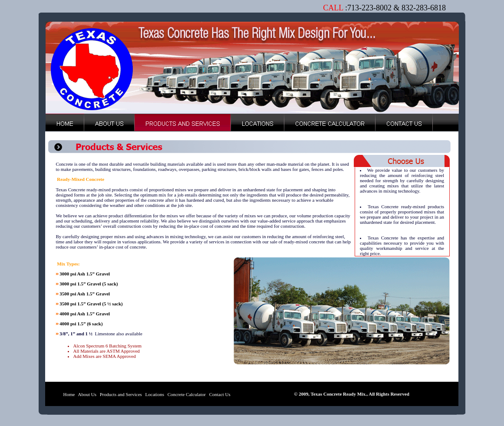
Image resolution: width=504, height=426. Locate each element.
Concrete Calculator (187, 394)
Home (69, 394)
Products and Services (120, 394)
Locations (154, 394)
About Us (87, 394)
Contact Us (219, 394)
